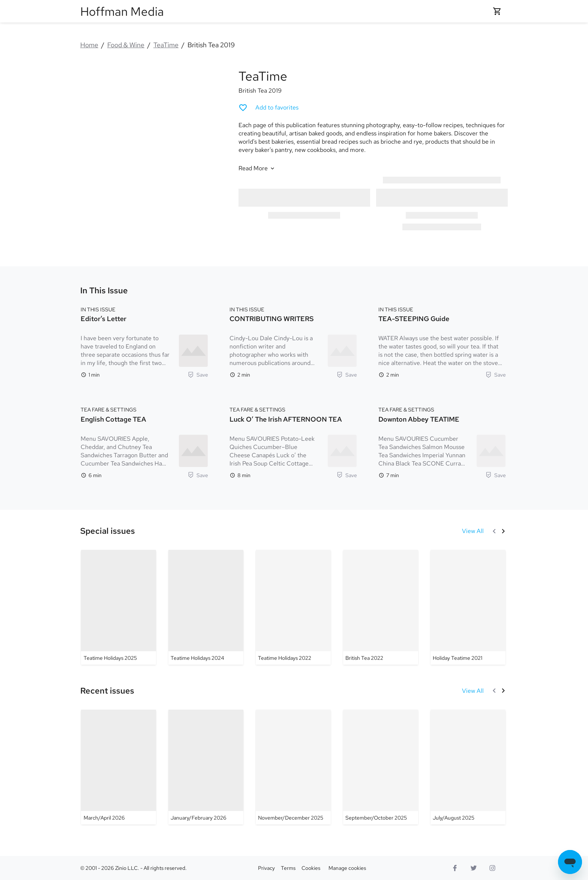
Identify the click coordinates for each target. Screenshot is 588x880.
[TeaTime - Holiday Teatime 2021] (468, 607)
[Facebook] (455, 868)
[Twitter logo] (474, 868)
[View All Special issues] (473, 531)
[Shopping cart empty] (497, 11)
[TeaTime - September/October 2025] (381, 767)
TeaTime (166, 45)
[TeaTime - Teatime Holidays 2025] (118, 607)
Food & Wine (126, 45)
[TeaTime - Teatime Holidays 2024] (206, 607)
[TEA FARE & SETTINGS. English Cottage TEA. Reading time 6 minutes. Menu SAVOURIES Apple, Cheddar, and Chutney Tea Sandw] (144, 442)
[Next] (503, 531)
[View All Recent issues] (473, 691)
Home (89, 45)
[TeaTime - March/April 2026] (118, 767)
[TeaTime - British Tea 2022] (381, 607)
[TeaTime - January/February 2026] (206, 767)
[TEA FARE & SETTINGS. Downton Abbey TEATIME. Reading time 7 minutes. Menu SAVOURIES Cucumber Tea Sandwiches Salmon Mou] (442, 442)
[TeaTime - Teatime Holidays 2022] (293, 607)
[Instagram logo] (492, 868)
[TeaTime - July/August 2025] (468, 767)
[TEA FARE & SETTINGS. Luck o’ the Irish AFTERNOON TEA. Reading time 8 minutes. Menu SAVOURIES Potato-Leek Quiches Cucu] (293, 442)
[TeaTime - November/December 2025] (293, 767)
